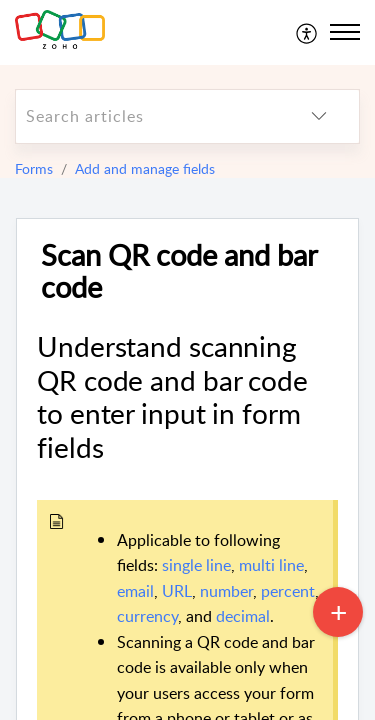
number (226, 591)
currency (147, 616)
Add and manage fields (145, 168)
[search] (147, 116)
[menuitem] (307, 32)
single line (196, 565)
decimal (243, 616)
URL (177, 591)
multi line (271, 565)
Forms (34, 168)
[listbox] (319, 116)
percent (288, 591)
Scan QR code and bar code (179, 272)
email (135, 591)
